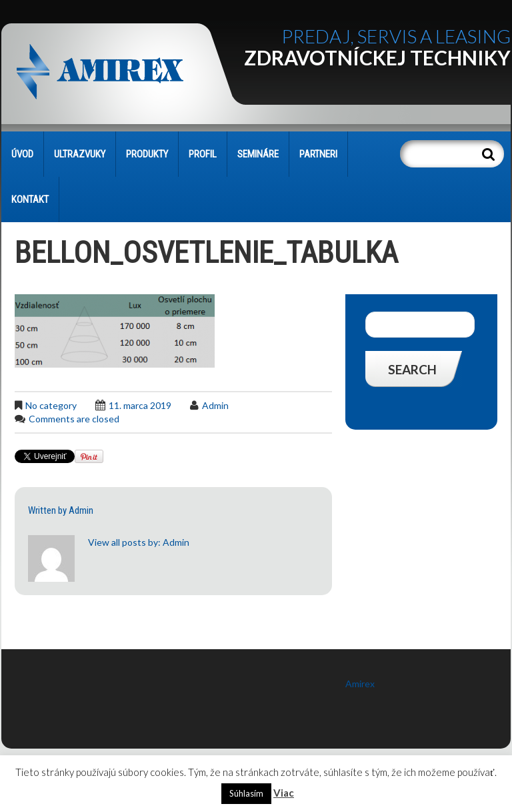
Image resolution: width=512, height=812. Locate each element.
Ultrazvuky (80, 154)
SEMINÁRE (258, 154)
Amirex (360, 684)
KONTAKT (30, 199)
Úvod (22, 154)
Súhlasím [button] (246, 793)
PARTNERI (318, 154)
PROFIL (203, 154)
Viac (284, 793)
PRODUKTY (147, 154)
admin (215, 405)
